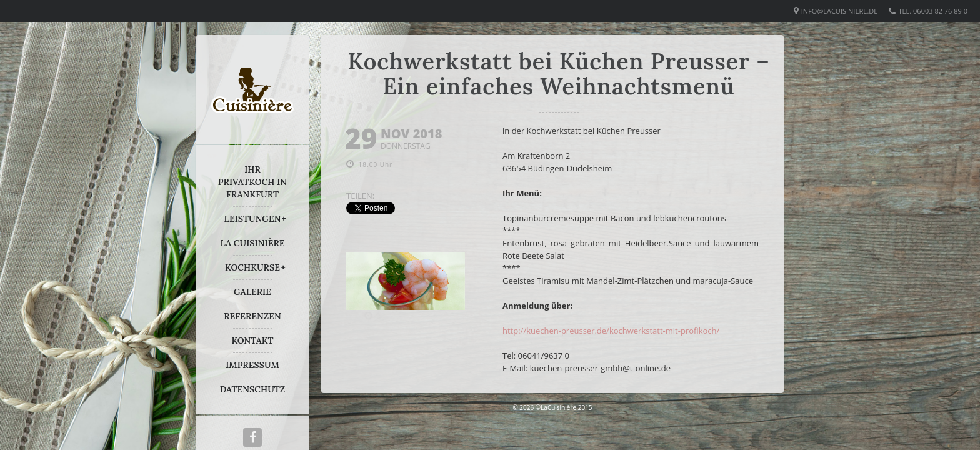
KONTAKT (252, 341)
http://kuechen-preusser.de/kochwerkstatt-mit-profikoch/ (611, 331)
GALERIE (252, 292)
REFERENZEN (252, 316)
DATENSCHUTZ (253, 389)
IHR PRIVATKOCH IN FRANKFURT (252, 182)
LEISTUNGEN (253, 219)
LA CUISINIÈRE (253, 243)
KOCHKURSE (252, 267)
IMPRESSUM (252, 365)
